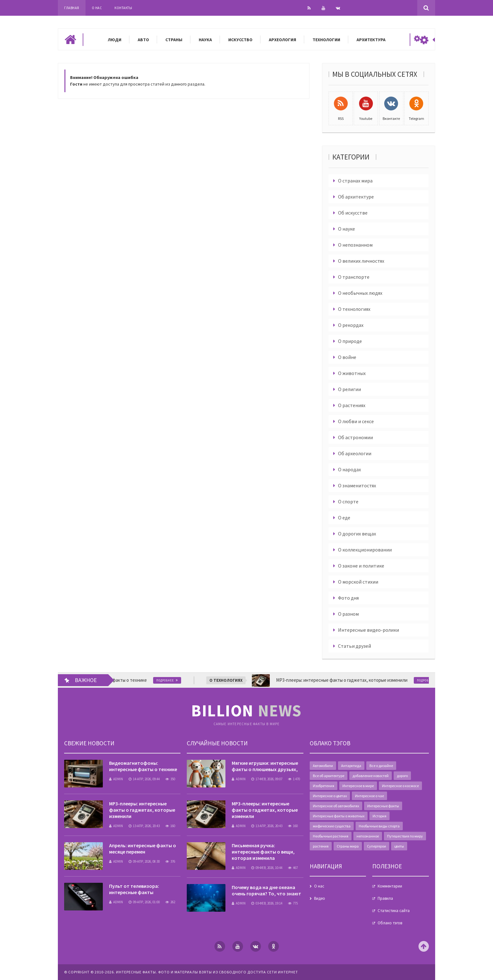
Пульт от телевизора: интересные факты (134, 889)
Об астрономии (355, 437)
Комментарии (390, 886)
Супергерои (377, 846)
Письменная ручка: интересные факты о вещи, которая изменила (263, 852)
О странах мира (355, 181)
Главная (72, 8)
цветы (399, 846)
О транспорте (354, 277)
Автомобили (323, 766)
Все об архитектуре (329, 776)
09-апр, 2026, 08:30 (144, 861)
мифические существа (332, 826)
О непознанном (355, 245)
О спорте (348, 501)
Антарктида (351, 766)
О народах (349, 469)
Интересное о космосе (400, 786)
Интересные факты (383, 806)
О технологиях (354, 309)
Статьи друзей (355, 646)
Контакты (123, 8)
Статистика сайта (394, 911)
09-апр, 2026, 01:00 (144, 902)
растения (321, 846)
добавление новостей (371, 776)
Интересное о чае (369, 796)
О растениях (352, 405)
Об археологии (355, 453)
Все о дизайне (381, 766)
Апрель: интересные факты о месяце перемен (143, 848)
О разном (348, 614)
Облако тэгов (390, 923)
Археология (283, 40)
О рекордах (351, 325)
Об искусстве (353, 213)
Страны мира (348, 846)
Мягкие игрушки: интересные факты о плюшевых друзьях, (265, 766)
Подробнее (174, 680)
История (379, 816)
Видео (320, 898)
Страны (174, 40)
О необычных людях (360, 293)
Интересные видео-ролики (368, 630)
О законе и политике (361, 566)
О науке (346, 229)
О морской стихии (358, 582)
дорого (402, 776)
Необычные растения (331, 836)
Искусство (240, 40)
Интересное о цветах (330, 796)
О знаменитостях (357, 485)
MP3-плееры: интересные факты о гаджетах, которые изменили (142, 810)
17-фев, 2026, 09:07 (267, 779)
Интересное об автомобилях (336, 806)
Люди (115, 40)
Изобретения (324, 786)
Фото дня (348, 598)
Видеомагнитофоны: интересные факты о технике (143, 766)
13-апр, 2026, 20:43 (144, 826)
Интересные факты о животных (339, 816)
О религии (349, 389)
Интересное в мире (358, 786)
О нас (97, 8)
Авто (143, 40)
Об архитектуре (356, 197)
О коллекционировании (365, 550)
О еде (344, 518)
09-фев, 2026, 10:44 (267, 868)
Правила (385, 898)
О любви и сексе (356, 421)
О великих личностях (361, 261)
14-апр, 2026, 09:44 (144, 779)
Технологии (326, 40)
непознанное (368, 836)
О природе (350, 341)
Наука (205, 40)
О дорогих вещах (357, 534)
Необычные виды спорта (379, 826)
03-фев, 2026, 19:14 (267, 903)
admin (116, 779)
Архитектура (371, 40)
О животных (352, 373)
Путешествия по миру (405, 836)
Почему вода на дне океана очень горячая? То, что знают (266, 890)
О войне (347, 357)
